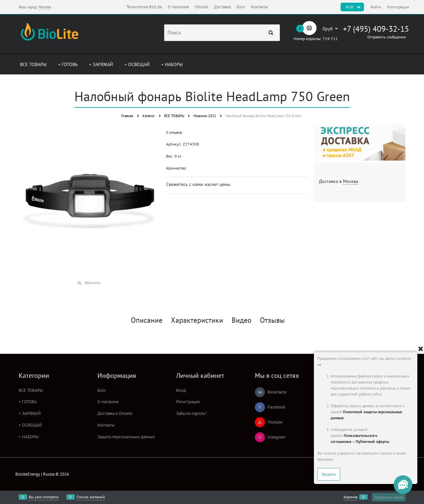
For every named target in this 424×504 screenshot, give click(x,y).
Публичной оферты (372, 441)
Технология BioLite (144, 7)
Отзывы (272, 320)
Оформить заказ (389, 497)
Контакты (260, 7)
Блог (241, 7)
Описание (147, 320)
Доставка (222, 7)
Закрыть (329, 474)
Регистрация (398, 7)
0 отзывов (174, 133)
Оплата (201, 7)
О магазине (178, 7)
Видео (242, 320)
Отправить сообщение (386, 37)
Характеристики (197, 320)
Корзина (351, 497)
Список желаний (91, 497)
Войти (376, 7)
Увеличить (92, 283)
